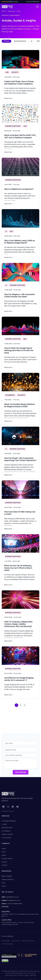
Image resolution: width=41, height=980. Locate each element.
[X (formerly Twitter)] (8, 807)
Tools (3, 883)
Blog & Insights (7, 876)
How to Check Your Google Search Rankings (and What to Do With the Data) (19, 350)
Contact (4, 865)
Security (15, 72)
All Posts (6, 41)
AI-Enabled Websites (9, 821)
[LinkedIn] (3, 807)
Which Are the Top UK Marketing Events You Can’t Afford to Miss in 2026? (18, 568)
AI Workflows (6, 831)
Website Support (7, 834)
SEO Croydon (16, 941)
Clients (4, 855)
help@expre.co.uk (14, 900)
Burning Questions (20, 41)
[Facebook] (13, 807)
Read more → (9, 98)
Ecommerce (10, 395)
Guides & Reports (8, 879)
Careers (4, 862)
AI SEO (4, 824)
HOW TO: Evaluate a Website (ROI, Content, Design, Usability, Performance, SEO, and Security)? (18, 624)
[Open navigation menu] (37, 7)
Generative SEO (7, 828)
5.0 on (10, 2)
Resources (12, 11)
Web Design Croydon (28, 941)
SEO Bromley (6, 941)
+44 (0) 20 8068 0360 (33, 2)
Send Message (21, 772)
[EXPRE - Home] (7, 7)
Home (4, 11)
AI (31, 41)
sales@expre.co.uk (12, 897)
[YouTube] (17, 807)
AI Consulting (6, 838)
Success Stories (7, 858)
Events (4, 886)
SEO (11, 231)
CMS (7, 72)
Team (4, 852)
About (4, 849)
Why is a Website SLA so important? (19, 189)
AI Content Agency (7, 944)
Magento (21, 395)
